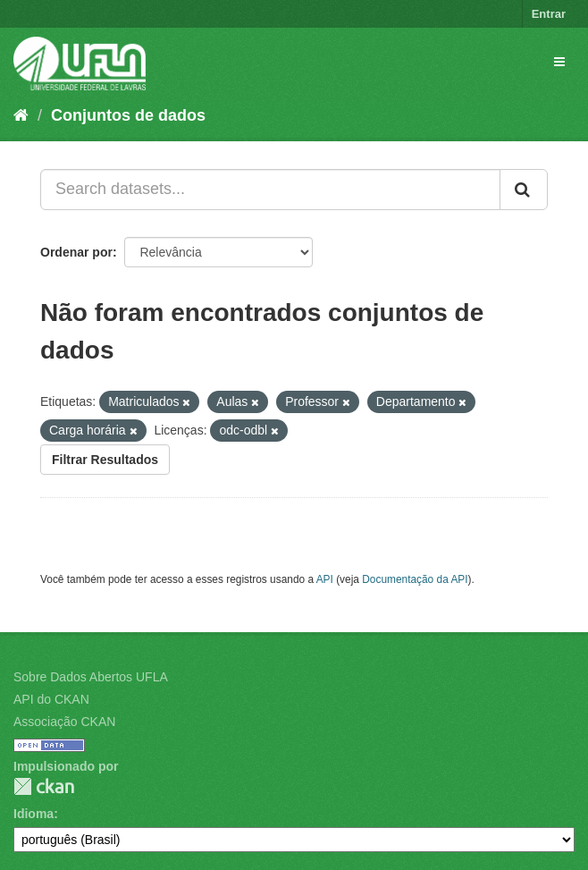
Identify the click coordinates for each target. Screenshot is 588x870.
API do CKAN (51, 699)
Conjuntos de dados (128, 115)
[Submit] (524, 190)
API (325, 579)
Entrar (549, 14)
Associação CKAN (64, 722)
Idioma (34, 814)
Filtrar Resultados (105, 460)
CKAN (44, 786)
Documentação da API (415, 579)
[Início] (21, 115)
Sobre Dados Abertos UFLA (91, 677)
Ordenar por (76, 252)
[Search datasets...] (270, 190)
